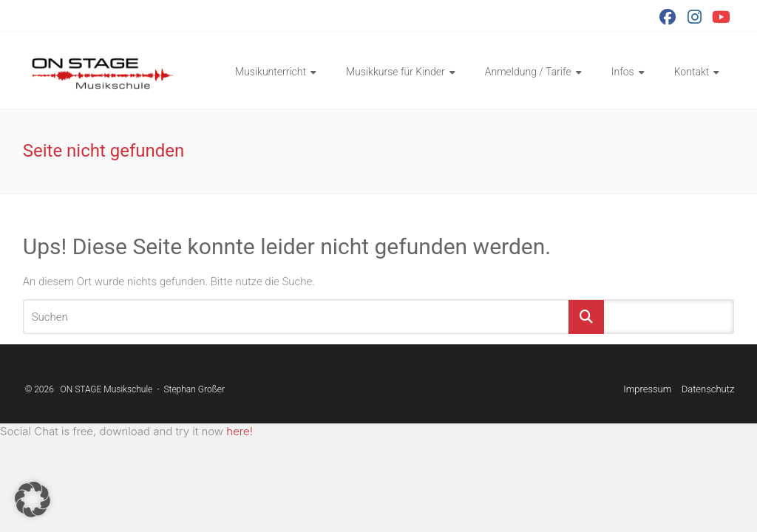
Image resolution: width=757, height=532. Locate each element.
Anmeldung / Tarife (528, 72)
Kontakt (692, 72)
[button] (33, 499)
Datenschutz (708, 389)
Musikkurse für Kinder (396, 72)
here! (240, 431)
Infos (623, 72)
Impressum (647, 389)
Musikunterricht (271, 72)
